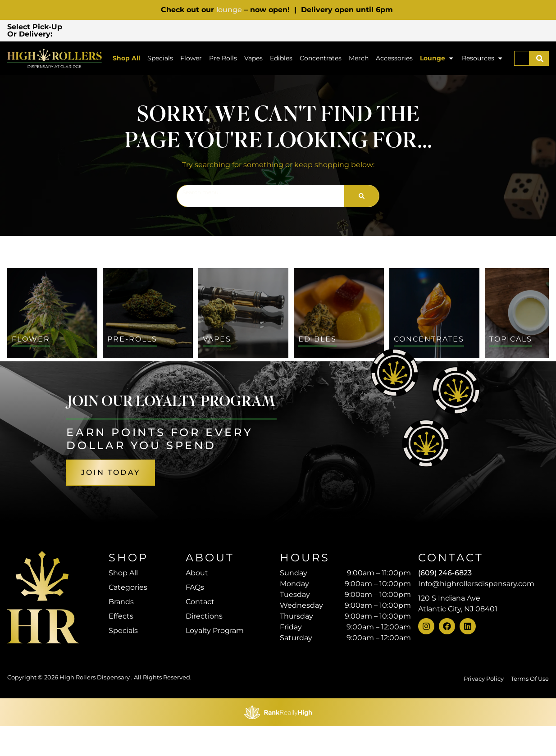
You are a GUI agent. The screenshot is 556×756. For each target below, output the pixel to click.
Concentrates (321, 59)
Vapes (253, 59)
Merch (359, 59)
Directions (204, 617)
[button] (136, 31)
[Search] (540, 60)
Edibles (281, 59)
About (197, 574)
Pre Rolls (223, 59)
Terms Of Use (530, 708)
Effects (121, 617)
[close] (355, 22)
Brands (121, 603)
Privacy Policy (484, 708)
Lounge (437, 60)
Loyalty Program (215, 632)
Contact (200, 603)
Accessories (394, 59)
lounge (229, 10)
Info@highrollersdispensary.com (476, 585)
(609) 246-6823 (445, 574)
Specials (160, 59)
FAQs (195, 589)
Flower (191, 59)
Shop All (126, 59)
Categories (128, 589)
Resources (483, 60)
